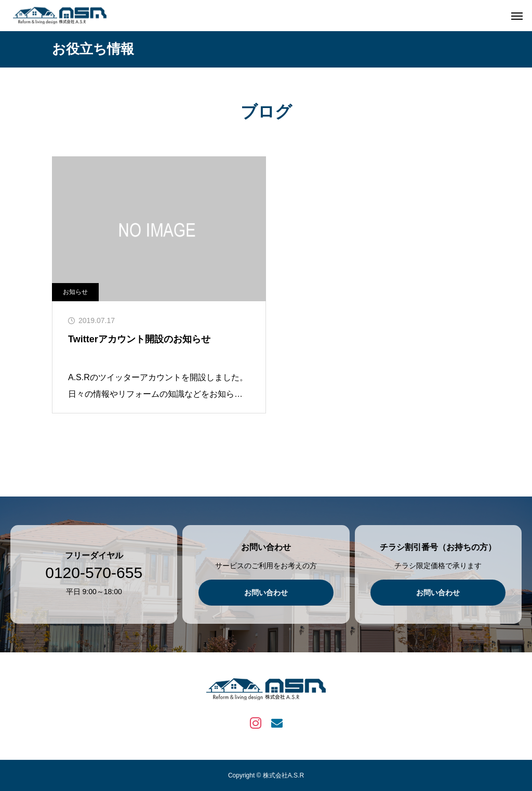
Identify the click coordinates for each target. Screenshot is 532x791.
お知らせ (75, 292)
